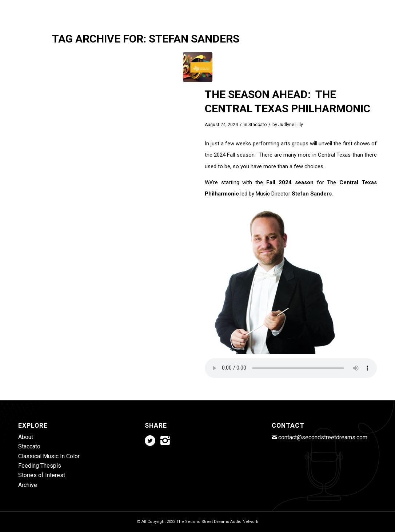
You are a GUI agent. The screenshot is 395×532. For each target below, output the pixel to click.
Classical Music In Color (49, 456)
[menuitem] (119, 27)
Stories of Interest (42, 475)
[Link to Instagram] (360, 5)
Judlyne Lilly (291, 125)
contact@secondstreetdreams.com (323, 437)
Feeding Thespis (40, 466)
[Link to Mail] (371, 5)
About (26, 437)
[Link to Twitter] (349, 5)
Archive (28, 485)
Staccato (258, 125)
